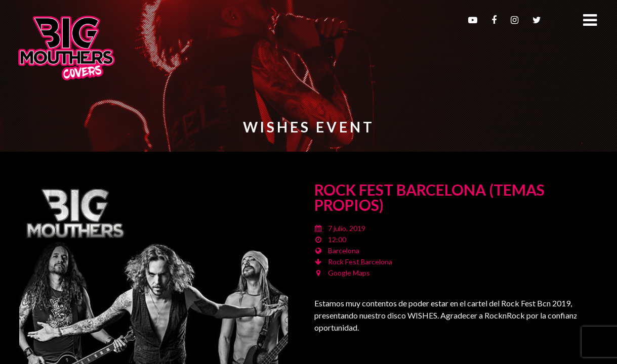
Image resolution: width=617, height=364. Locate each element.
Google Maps (349, 273)
